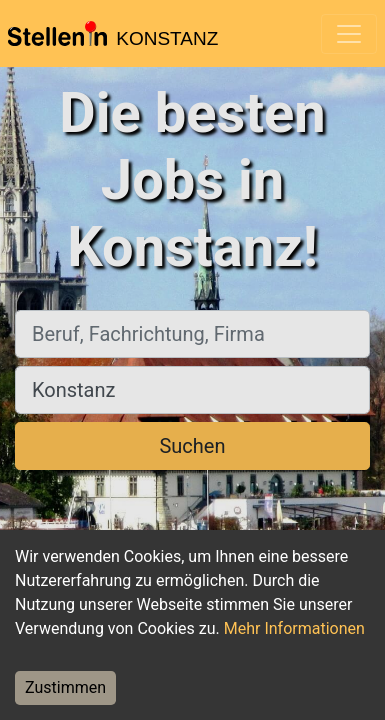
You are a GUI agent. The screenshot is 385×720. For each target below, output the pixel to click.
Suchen (192, 446)
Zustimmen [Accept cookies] (65, 687)
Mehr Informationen (294, 628)
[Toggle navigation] (349, 34)
